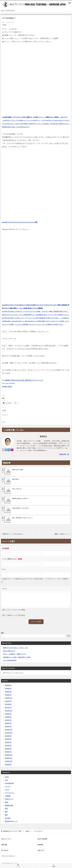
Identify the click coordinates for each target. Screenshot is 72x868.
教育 (6, 812)
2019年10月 (9, 733)
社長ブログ (41, 850)
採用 (6, 809)
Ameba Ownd (7, 387)
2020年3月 (8, 720)
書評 (6, 815)
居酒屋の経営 (9, 805)
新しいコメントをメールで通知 (14, 610)
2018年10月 (9, 761)
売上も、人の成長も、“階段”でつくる (14, 654)
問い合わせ (5, 850)
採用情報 (40, 845)
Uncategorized (9, 783)
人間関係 (8, 796)
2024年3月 (8, 701)
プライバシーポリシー (8, 856)
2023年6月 (8, 704)
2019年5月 (8, 739)
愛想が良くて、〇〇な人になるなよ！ (13, 534)
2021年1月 (8, 708)
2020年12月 (9, 711)
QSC (6, 780)
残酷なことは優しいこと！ (62, 534)
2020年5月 (8, 714)
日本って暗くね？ (17, 489)
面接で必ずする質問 (18, 470)
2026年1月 (8, 695)
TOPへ (54, 866)
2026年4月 (8, 685)
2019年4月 (8, 742)
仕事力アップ (9, 799)
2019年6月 (8, 736)
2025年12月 (9, 698)
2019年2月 (8, 749)
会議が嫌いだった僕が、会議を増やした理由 (17, 657)
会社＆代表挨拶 (42, 839)
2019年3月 (8, 745)
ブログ (7, 790)
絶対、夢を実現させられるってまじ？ (23, 518)
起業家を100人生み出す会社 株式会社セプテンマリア (24, 380)
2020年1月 (8, 726)
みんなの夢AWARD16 (10, 660)
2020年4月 (8, 717)
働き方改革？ (16, 479)
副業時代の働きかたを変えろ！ (21, 499)
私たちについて (6, 839)
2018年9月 (8, 764)
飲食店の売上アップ (11, 821)
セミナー (8, 786)
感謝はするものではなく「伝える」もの (15, 648)
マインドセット (10, 793)
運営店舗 (4, 845)
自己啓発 (8, 818)
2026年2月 (8, 692)
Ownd (4, 25)
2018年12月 (9, 755)
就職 (6, 802)
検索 (2, 633)
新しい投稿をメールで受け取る (14, 615)
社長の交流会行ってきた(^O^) (20, 508)
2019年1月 (8, 752)
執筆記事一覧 (64, 454)
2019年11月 (9, 730)
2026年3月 (8, 688)
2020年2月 (8, 723)
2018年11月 (9, 758)
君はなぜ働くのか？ (9, 651)
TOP (12, 831)
